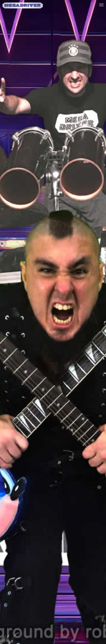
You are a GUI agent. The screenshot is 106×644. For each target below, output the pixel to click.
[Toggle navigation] (101, 5)
